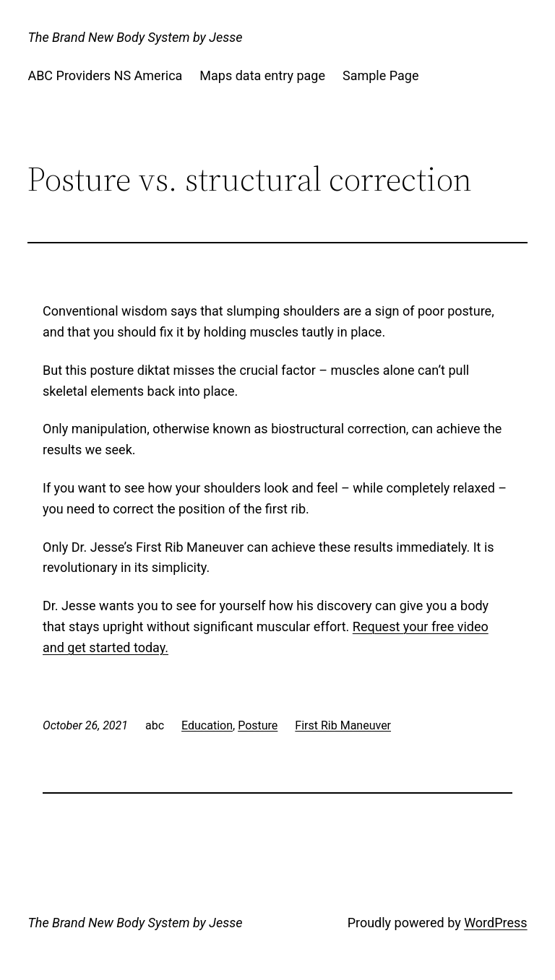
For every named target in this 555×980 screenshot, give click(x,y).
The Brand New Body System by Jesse (135, 37)
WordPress (495, 923)
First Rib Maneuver (343, 725)
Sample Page (380, 75)
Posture (258, 725)
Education (207, 725)
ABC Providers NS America (105, 75)
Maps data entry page (262, 75)
